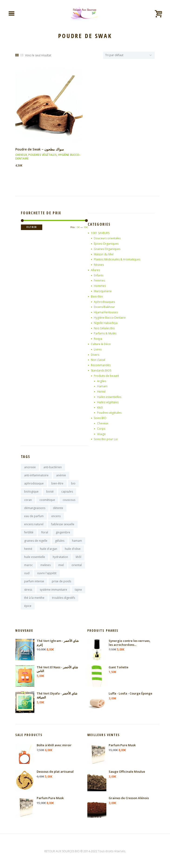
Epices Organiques (106, 244)
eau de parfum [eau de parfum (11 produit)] (34, 516)
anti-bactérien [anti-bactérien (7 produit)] (53, 467)
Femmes (99, 280)
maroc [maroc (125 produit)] (28, 565)
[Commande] (129, 55)
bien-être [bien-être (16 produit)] (57, 483)
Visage (101, 434)
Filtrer (32, 227)
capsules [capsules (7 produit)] (67, 492)
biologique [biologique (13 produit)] (31, 492)
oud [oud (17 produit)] (27, 573)
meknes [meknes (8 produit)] (46, 565)
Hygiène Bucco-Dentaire (110, 318)
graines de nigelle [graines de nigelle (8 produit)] (36, 541)
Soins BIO (100, 418)
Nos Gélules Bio (104, 328)
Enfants (99, 275)
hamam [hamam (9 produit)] (77, 541)
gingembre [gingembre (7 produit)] (63, 532)
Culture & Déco (101, 344)
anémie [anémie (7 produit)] (61, 475)
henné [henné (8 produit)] (28, 549)
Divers (95, 355)
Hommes (100, 286)
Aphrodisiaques (104, 302)
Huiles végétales (108, 402)
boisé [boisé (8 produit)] (50, 492)
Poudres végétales (42, 155)
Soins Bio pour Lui (106, 439)
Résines (99, 265)
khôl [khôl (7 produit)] (78, 557)
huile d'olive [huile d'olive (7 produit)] (73, 549)
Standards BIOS (101, 370)
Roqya (98, 339)
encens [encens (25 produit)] (56, 516)
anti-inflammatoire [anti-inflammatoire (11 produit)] (36, 475)
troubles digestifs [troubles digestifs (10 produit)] (64, 598)
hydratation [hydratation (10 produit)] (60, 557)
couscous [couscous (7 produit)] (69, 500)
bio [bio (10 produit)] (73, 483)
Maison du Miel (104, 254)
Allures (95, 270)
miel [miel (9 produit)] (61, 565)
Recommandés (101, 365)
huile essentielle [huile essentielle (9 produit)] (35, 557)
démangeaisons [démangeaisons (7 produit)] (35, 508)
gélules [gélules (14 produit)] (60, 541)
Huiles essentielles (109, 397)
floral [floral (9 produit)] (45, 532)
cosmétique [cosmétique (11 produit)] (47, 500)
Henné (101, 392)
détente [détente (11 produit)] (58, 508)
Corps (101, 429)
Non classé (98, 360)
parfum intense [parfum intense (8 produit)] (34, 581)
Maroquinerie (103, 291)
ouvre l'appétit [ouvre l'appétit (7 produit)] (47, 573)
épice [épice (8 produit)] (28, 606)
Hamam (102, 386)
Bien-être (97, 296)
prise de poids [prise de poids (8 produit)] (61, 581)
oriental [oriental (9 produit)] (77, 565)
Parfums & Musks (105, 333)
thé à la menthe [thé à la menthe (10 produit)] (34, 598)
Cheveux (21, 155)
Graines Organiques (107, 249)
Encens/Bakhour (104, 307)
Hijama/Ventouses (106, 312)
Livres (98, 349)
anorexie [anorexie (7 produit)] (30, 467)
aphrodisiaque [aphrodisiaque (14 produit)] (34, 483)
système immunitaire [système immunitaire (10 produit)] (53, 590)
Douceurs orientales (107, 238)
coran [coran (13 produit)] (28, 500)
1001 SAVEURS (100, 233)
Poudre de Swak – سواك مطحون (40, 149)
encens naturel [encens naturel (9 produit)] (34, 524)
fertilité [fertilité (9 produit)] (29, 532)
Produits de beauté (106, 376)
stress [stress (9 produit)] (28, 590)
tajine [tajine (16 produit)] (78, 590)
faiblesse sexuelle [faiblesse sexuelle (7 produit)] (63, 524)
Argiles (102, 381)
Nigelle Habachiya (106, 323)
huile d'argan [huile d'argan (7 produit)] (49, 549)
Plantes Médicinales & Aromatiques (117, 259)
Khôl (100, 408)
